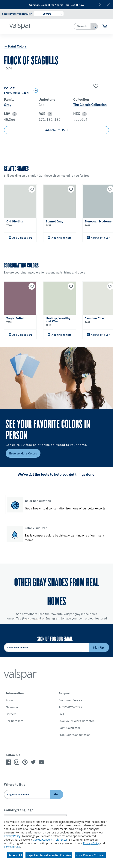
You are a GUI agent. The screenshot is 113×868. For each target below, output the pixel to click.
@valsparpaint (31, 618)
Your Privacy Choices (90, 855)
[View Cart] (105, 26)
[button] (4, 26)
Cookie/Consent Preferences (50, 840)
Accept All (15, 855)
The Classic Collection (90, 105)
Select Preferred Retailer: (17, 14)
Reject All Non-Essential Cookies (49, 855)
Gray (8, 105)
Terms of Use (12, 847)
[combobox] (82, 26)
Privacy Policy (12, 836)
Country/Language (19, 810)
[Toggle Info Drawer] (71, 91)
